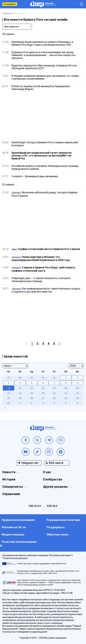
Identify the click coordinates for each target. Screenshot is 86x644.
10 (9, 388)
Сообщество (53, 479)
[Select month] (15, 366)
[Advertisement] (43, 115)
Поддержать (10, 4)
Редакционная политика (63, 520)
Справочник (11, 494)
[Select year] (76, 366)
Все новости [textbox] (11, 27)
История (9, 479)
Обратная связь (57, 534)
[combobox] (17, 27)
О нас (47, 472)
